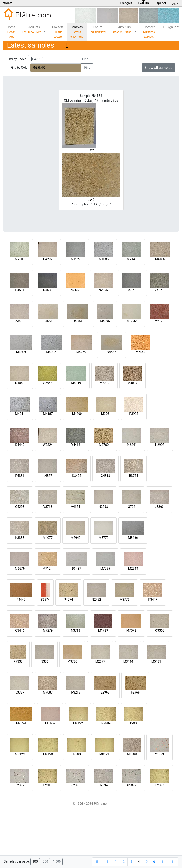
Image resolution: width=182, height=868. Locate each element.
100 (35, 862)
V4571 (159, 290)
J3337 (20, 692)
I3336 (44, 661)
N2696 (103, 290)
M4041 (20, 414)
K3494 (77, 476)
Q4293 (20, 507)
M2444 (141, 352)
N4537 (111, 352)
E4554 (48, 321)
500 (45, 862)
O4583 (77, 321)
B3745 (133, 476)
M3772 (104, 538)
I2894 (104, 785)
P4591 (20, 290)
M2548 (133, 569)
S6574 (45, 600)
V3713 (48, 507)
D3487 (76, 569)
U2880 (76, 754)
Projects (58, 32)
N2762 (96, 600)
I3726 (131, 507)
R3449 (21, 600)
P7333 (18, 661)
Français (126, 3)
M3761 (106, 414)
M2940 (76, 538)
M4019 (76, 383)
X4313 (105, 476)
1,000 (57, 862)
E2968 (105, 692)
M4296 (105, 321)
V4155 (75, 507)
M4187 (48, 414)
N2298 (103, 507)
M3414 (128, 661)
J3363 (159, 507)
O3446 (20, 630)
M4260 (77, 414)
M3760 (104, 445)
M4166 (160, 259)
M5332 (132, 321)
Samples (77, 32)
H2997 (160, 445)
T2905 (134, 723)
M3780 (72, 661)
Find (85, 59)
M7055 (105, 569)
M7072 (131, 630)
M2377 (100, 661)
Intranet (7, 3)
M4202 (51, 352)
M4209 (21, 352)
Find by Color (19, 68)
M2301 (20, 259)
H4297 (48, 259)
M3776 (125, 600)
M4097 (133, 383)
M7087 (48, 692)
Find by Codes (17, 59)
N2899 (106, 723)
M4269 (81, 352)
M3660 (76, 290)
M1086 (104, 259)
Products (32, 29)
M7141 (132, 259)
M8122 (78, 723)
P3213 (76, 692)
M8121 (104, 754)
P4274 (68, 600)
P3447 (153, 600)
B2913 (48, 785)
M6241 (132, 445)
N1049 (20, 383)
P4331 (20, 476)
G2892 (132, 785)
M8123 (20, 754)
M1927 (76, 259)
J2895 (76, 785)
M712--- (48, 569)
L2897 (20, 785)
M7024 (21, 723)
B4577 (131, 290)
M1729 (103, 630)
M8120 (48, 754)
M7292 (105, 383)
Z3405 (20, 321)
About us (123, 29)
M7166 (50, 723)
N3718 (76, 630)
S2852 (48, 383)
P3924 (134, 414)
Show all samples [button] (159, 68)
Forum (98, 29)
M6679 (20, 569)
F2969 (135, 692)
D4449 (20, 445)
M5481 (156, 661)
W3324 (48, 445)
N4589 (48, 290)
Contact (149, 32)
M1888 (132, 754)
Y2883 (160, 754)
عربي (175, 3)
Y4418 (76, 445)
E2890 (160, 785)
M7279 (48, 630)
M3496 (133, 538)
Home (11, 32)
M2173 (160, 321)
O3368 (160, 630)
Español (160, 3)
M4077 (48, 538)
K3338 (20, 538)
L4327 (48, 476)
